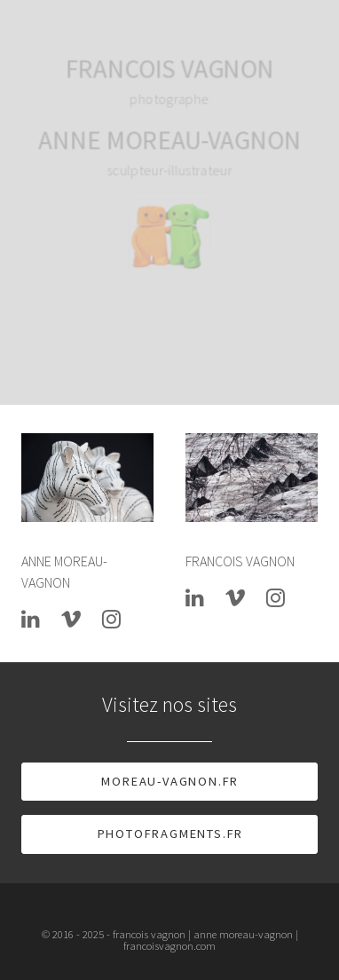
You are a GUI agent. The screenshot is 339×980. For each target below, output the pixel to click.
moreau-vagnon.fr (170, 781)
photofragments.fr (171, 834)
